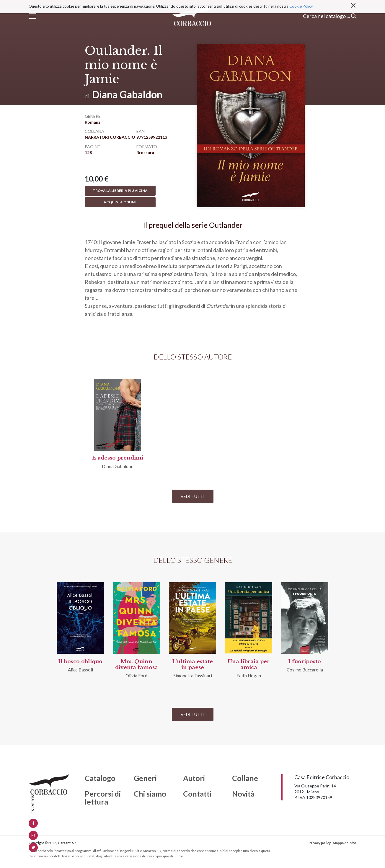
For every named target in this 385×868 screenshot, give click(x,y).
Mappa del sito (345, 843)
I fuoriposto (305, 662)
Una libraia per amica (249, 665)
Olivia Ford (136, 676)
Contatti (197, 794)
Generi (145, 778)
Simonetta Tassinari (193, 676)
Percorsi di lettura (103, 798)
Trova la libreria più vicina (120, 191)
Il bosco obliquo (80, 662)
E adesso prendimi (118, 458)
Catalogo (100, 778)
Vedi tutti (193, 496)
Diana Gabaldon (127, 94)
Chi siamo (150, 794)
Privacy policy (320, 843)
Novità (243, 794)
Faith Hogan (249, 676)
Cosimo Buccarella (305, 670)
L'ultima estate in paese (193, 665)
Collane (245, 778)
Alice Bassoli (80, 670)
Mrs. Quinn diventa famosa (137, 665)
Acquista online (120, 202)
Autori (194, 778)
